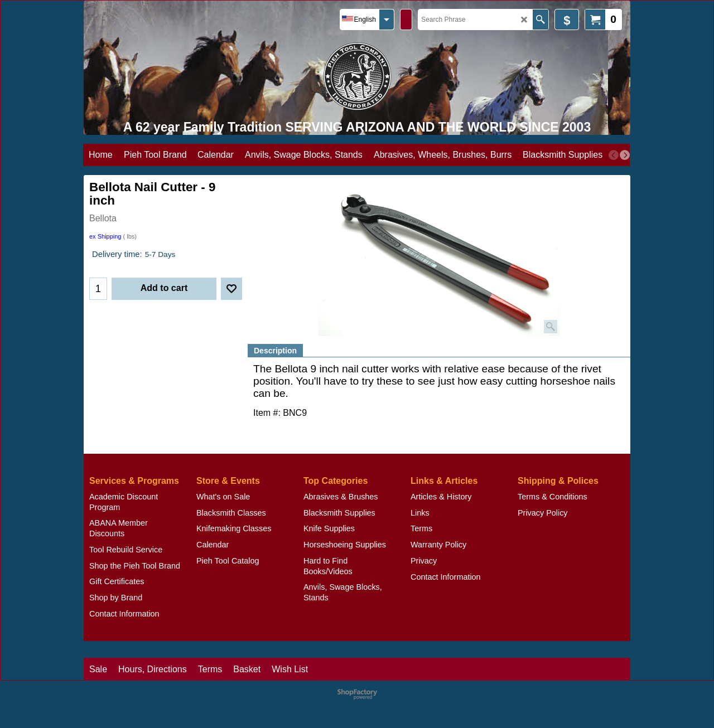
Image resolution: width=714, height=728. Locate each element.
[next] (625, 155)
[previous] (614, 155)
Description (275, 351)
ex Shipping (105, 236)
